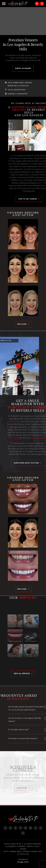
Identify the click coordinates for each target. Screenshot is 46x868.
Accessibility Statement (15, 846)
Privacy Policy (33, 846)
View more (22, 324)
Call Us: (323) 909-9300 (17, 90)
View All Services (22, 674)
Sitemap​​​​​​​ (23, 849)
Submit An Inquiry (23, 68)
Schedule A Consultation (18, 94)
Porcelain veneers (20, 421)
